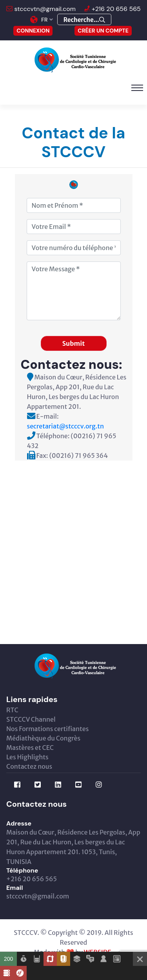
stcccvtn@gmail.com (44, 9)
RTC (12, 710)
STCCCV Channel (31, 719)
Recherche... (84, 20)
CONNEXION (33, 31)
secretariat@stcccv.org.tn (66, 426)
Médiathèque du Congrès (43, 738)
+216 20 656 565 (115, 9)
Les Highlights (27, 757)
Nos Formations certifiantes (47, 729)
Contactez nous (29, 766)
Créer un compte (103, 31)
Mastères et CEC (30, 748)
